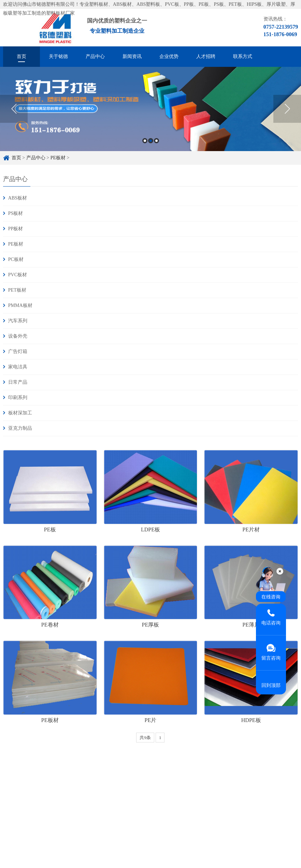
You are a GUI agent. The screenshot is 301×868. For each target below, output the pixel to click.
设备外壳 (18, 336)
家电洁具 (18, 367)
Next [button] (287, 109)
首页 (21, 56)
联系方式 (243, 56)
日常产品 (18, 382)
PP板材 (16, 229)
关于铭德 (58, 56)
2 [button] (151, 141)
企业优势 (169, 56)
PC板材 (16, 259)
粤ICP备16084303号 (125, 836)
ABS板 (39, 861)
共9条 (145, 738)
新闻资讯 (132, 56)
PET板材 (17, 290)
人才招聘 (206, 56)
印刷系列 (18, 398)
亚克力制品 (20, 428)
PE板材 (58, 158)
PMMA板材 (20, 305)
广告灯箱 (18, 351)
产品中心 (95, 56)
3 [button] (156, 141)
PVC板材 (18, 275)
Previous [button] (14, 109)
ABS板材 (18, 198)
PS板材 (16, 213)
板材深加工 (20, 413)
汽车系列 (18, 321)
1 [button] (145, 141)
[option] (150, 109)
